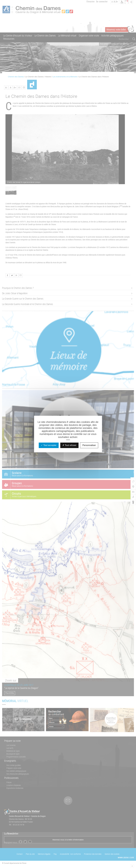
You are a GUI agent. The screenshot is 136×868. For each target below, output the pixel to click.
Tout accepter (49, 445)
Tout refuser (69, 445)
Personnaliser (89, 445)
